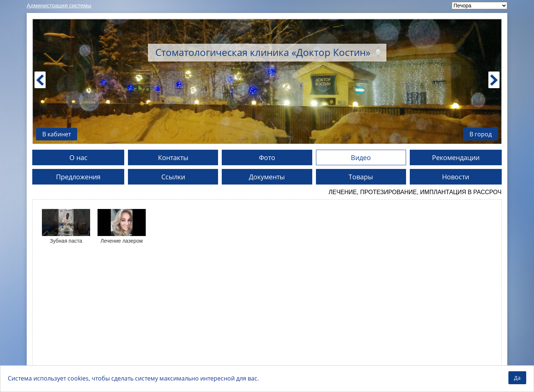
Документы (267, 177)
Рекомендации (456, 157)
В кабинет (57, 134)
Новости (456, 177)
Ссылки (173, 177)
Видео (361, 157)
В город (481, 134)
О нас (78, 157)
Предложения (78, 177)
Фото (267, 157)
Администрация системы (59, 5)
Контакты (173, 157)
